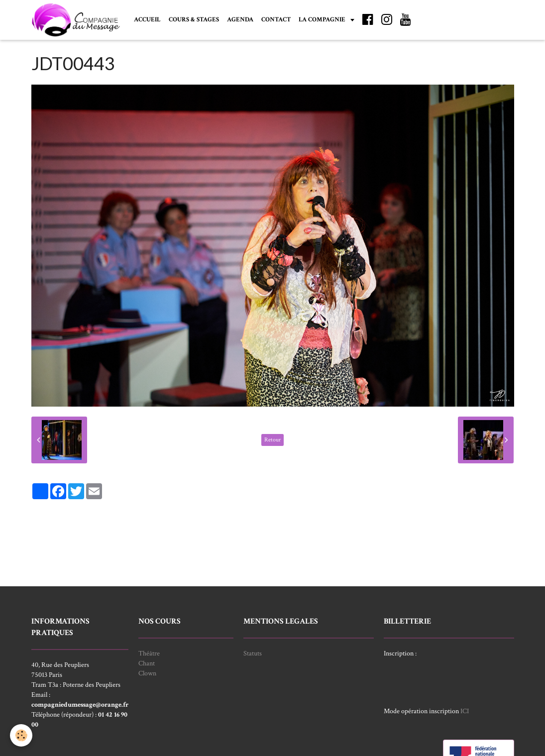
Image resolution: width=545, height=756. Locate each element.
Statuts (253, 653)
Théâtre (149, 653)
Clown (147, 673)
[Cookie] (21, 735)
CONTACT (276, 19)
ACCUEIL (147, 19)
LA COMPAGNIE (323, 19)
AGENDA (240, 19)
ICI (465, 711)
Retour (272, 440)
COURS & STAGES (194, 19)
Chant (147, 663)
